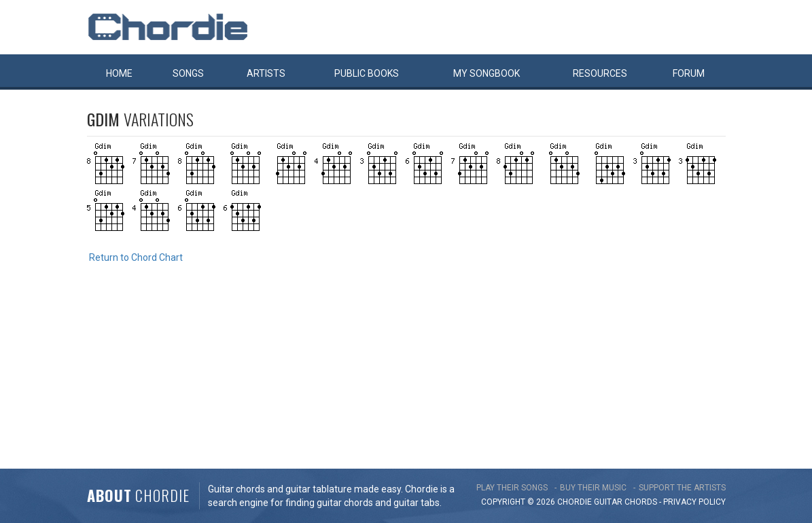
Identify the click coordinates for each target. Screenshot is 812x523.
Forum (689, 73)
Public (367, 73)
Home (119, 73)
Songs (188, 73)
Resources (600, 73)
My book (487, 73)
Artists (266, 73)
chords (641, 502)
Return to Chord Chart (136, 257)
